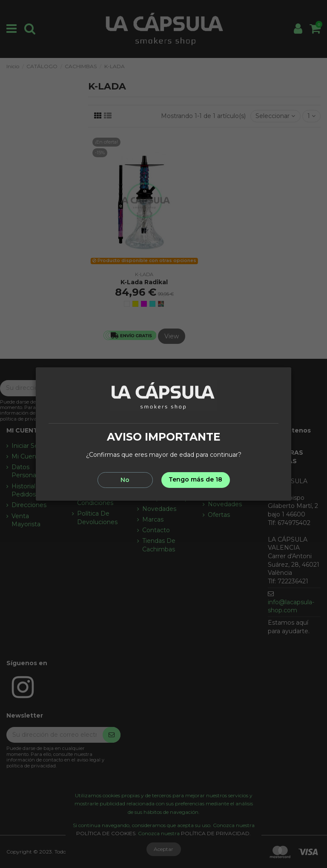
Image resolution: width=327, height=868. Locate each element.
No (125, 480)
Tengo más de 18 (195, 479)
